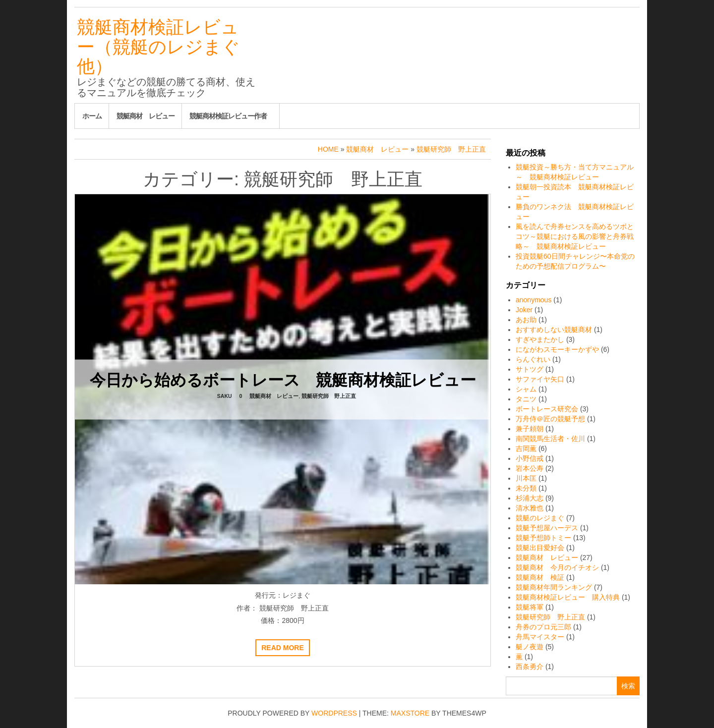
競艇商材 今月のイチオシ (557, 567)
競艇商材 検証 (540, 577)
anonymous (534, 300)
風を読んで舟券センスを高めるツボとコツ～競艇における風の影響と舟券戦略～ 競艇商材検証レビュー (575, 236)
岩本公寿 (530, 468)
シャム (526, 389)
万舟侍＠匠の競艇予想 (550, 419)
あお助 (526, 320)
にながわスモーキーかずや (557, 349)
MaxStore (410, 713)
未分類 (526, 488)
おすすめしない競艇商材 (554, 330)
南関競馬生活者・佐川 (550, 439)
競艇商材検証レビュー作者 (228, 116)
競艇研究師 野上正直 (329, 395)
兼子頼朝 (530, 429)
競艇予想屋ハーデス (547, 528)
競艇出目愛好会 (540, 548)
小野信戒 (530, 458)
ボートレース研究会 (547, 409)
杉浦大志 (530, 498)
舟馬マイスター (540, 637)
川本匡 (526, 478)
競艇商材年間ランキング (554, 587)
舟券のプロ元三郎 (543, 627)
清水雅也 (530, 508)
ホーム (92, 116)
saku (225, 395)
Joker (524, 310)
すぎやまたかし (540, 339)
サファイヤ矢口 (540, 379)
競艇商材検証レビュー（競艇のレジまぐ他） (158, 47)
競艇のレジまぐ (540, 518)
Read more (283, 648)
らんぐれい (533, 359)
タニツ (526, 399)
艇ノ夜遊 (530, 647)
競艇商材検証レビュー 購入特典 (568, 597)
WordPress (334, 713)
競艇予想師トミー (543, 538)
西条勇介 (530, 667)
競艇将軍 (530, 607)
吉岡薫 (526, 448)
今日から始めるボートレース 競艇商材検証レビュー (283, 380)
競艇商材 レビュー (146, 116)
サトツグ (530, 369)
